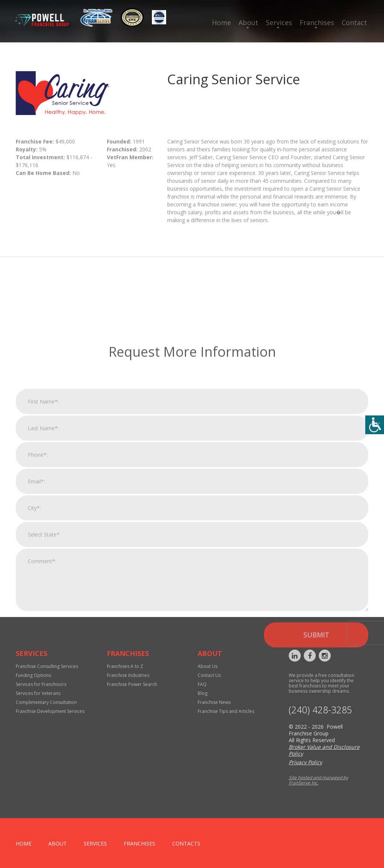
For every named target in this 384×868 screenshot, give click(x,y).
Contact (354, 22)
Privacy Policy (305, 762)
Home (221, 22)
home (24, 843)
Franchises (317, 22)
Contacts (186, 843)
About (248, 22)
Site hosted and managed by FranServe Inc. (318, 780)
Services (279, 22)
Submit (316, 744)
